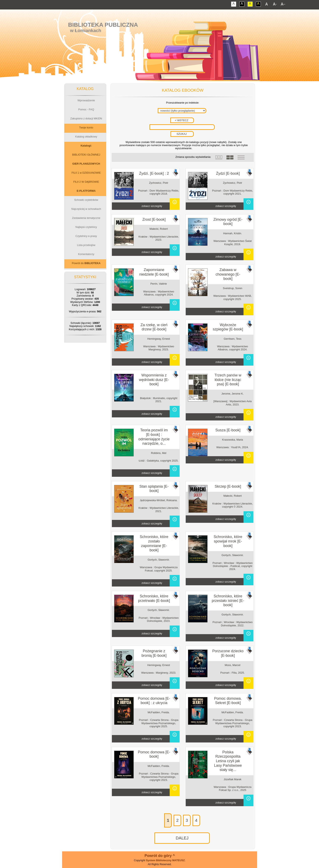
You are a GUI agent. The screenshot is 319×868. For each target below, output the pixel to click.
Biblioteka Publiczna (103, 25)
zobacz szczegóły (152, 206)
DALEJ (182, 838)
